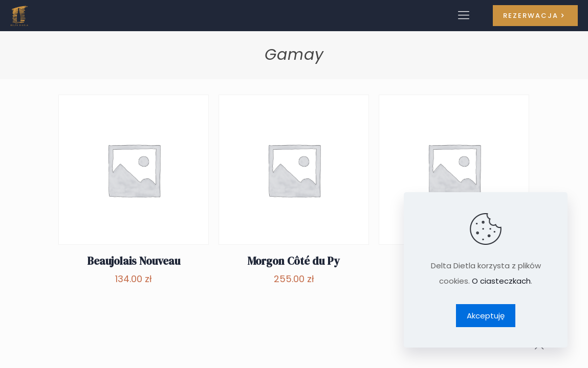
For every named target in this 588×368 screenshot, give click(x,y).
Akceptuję (486, 316)
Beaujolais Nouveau (134, 261)
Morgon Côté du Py (294, 261)
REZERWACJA (535, 16)
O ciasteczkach (501, 281)
